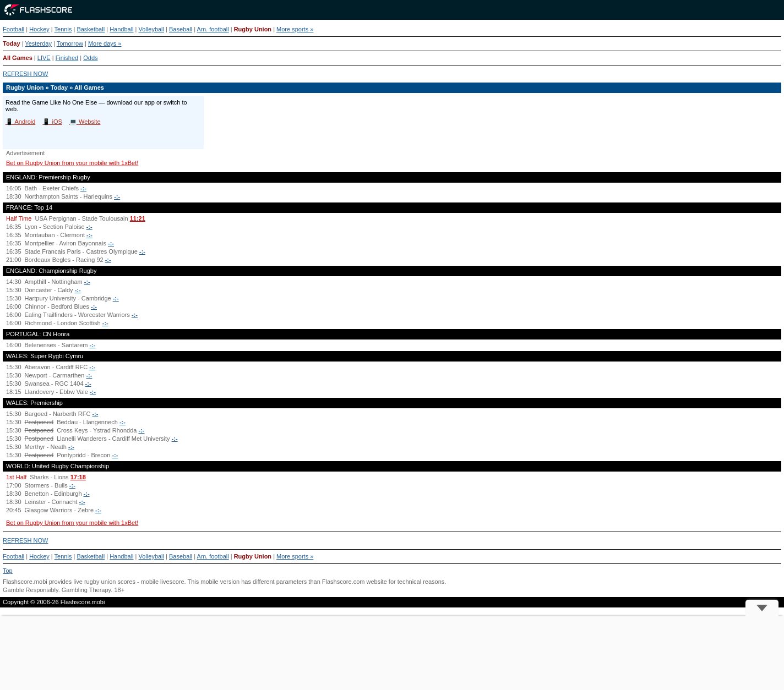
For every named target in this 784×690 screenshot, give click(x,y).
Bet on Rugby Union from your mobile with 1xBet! (72, 163)
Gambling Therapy (86, 590)
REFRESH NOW (26, 74)
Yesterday (38, 43)
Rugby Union (253, 29)
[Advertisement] (392, 653)
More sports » (295, 29)
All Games (18, 58)
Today (12, 43)
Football (13, 29)
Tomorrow (70, 43)
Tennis (63, 29)
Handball (121, 29)
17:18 (78, 477)
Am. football (213, 29)
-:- (83, 188)
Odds (90, 58)
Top (8, 571)
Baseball (181, 29)
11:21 (138, 218)
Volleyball (151, 29)
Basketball (91, 29)
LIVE (44, 58)
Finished (67, 58)
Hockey (39, 29)
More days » (105, 43)
